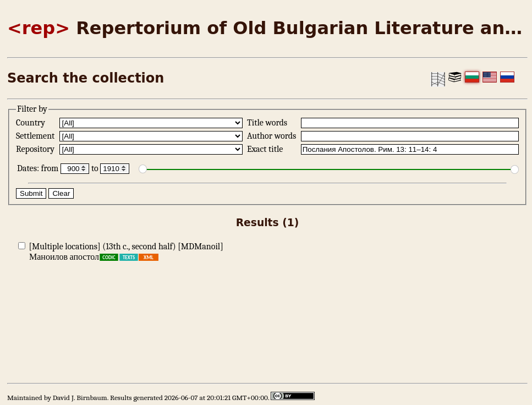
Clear (61, 193)
